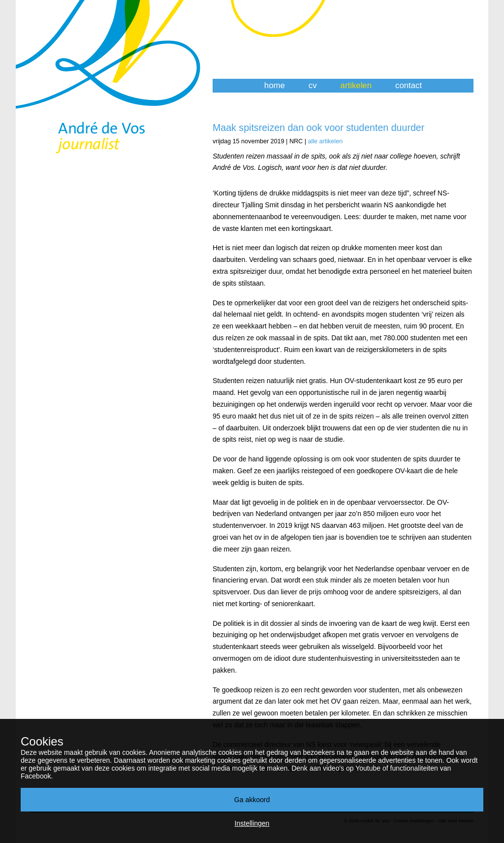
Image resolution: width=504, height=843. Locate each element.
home (275, 85)
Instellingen (252, 823)
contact (409, 85)
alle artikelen (325, 141)
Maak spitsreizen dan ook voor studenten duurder (318, 128)
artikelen (356, 85)
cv (313, 85)
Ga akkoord (252, 800)
